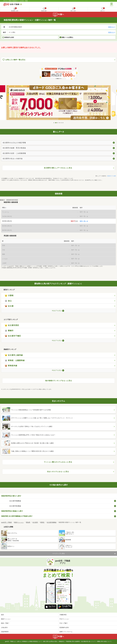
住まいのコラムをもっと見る (58, 472)
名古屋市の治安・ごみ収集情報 (14, 153)
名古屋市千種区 (13, 336)
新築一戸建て (5, 623)
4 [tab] (59, 123)
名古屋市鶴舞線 (15, 501)
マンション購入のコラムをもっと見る (58, 462)
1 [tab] (54, 123)
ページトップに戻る (59, 553)
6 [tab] (63, 123)
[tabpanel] (59, 103)
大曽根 (9, 296)
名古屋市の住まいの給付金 (13, 159)
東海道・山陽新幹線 (15, 360)
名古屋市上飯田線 (14, 355)
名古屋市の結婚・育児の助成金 (14, 148)
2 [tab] (56, 123)
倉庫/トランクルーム (66, 632)
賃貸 (2, 615)
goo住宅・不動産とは (10, 641)
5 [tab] (61, 123)
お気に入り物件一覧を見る (14, 60)
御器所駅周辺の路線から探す (12, 511)
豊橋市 (9, 331)
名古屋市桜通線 (15, 506)
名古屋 (9, 306)
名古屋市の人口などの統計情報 (14, 143)
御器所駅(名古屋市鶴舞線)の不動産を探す (17, 516)
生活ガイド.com (112, 176)
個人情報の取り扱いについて (88, 641)
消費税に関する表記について (104, 641)
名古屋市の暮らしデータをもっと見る (58, 168)
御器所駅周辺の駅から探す (11, 496)
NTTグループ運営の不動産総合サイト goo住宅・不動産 (16, 1)
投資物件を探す (64, 627)
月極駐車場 (63, 615)
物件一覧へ (83, 221)
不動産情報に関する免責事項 (73, 641)
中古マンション (64, 619)
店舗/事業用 (5, 632)
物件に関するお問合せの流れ (50, 641)
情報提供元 (61, 641)
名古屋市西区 (12, 325)
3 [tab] (58, 123)
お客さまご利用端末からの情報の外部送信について (29, 641)
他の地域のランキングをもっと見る (59, 381)
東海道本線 (11, 366)
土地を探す (4, 627)
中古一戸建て (64, 623)
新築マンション (6, 619)
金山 (8, 301)
